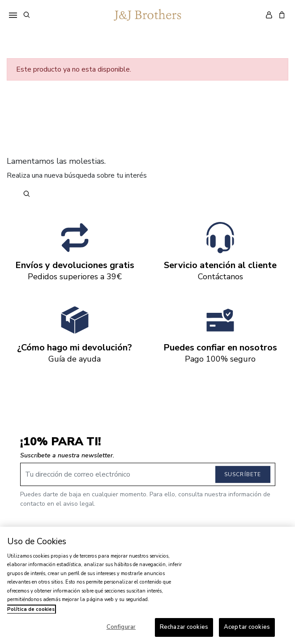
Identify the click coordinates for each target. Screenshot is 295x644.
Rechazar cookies (184, 627)
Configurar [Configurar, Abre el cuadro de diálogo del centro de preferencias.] (121, 627)
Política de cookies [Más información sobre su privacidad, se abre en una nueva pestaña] (31, 609)
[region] (147, 585)
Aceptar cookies (247, 627)
